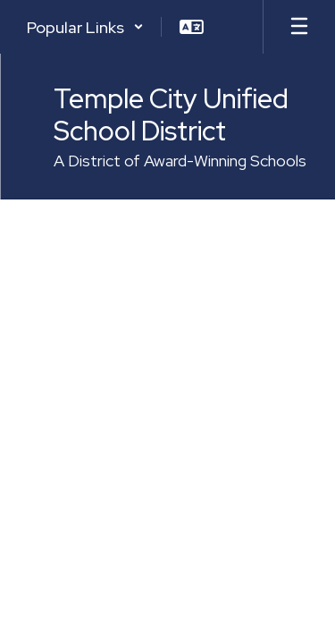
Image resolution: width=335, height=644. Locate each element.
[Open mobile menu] (299, 27)
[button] (85, 27)
